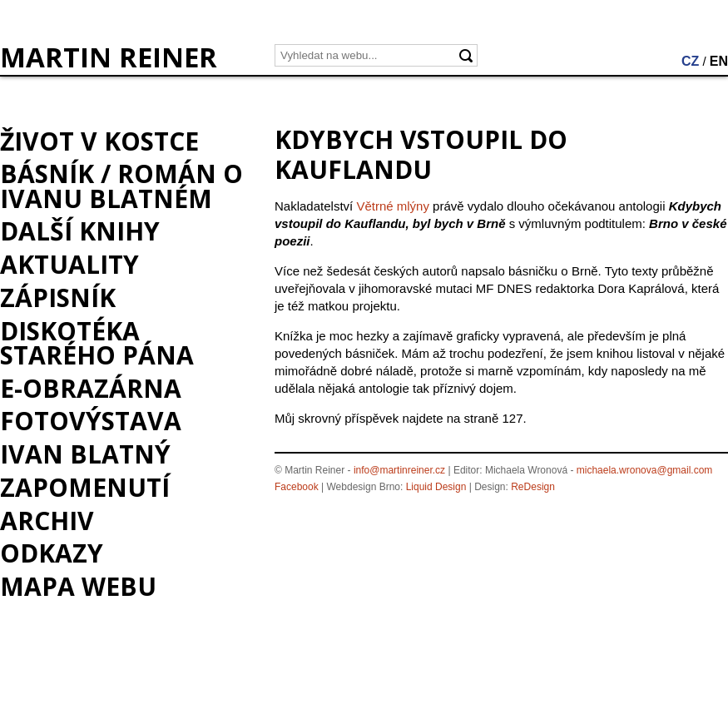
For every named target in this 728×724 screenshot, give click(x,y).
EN (719, 61)
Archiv (47, 521)
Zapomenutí (85, 487)
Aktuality (69, 264)
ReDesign (533, 487)
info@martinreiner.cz (399, 470)
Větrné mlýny (393, 206)
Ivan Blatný (85, 454)
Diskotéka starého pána (97, 343)
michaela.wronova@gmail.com (645, 470)
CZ (690, 61)
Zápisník (58, 298)
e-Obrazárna (91, 388)
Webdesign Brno (364, 487)
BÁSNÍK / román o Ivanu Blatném (121, 186)
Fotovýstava (91, 421)
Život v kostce (99, 141)
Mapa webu (78, 586)
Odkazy (52, 553)
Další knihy (80, 231)
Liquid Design (436, 487)
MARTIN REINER (109, 57)
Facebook (297, 487)
